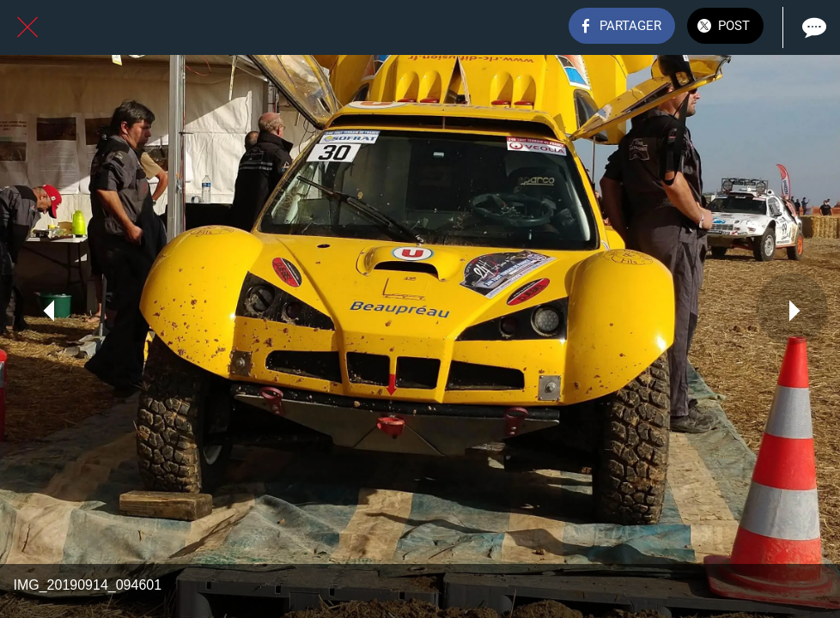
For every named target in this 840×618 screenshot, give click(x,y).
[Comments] (813, 27)
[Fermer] (27, 27)
